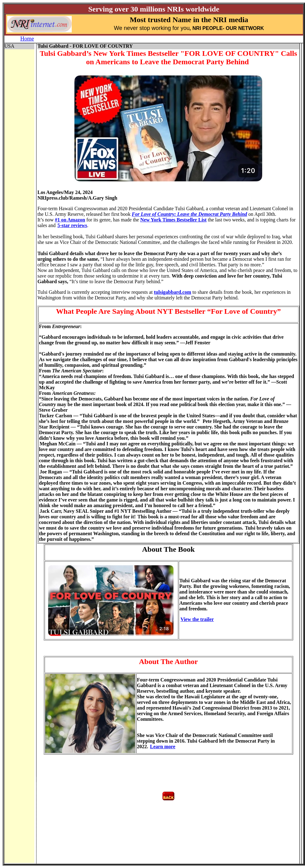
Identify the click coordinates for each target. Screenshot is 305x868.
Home (27, 39)
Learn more (163, 747)
